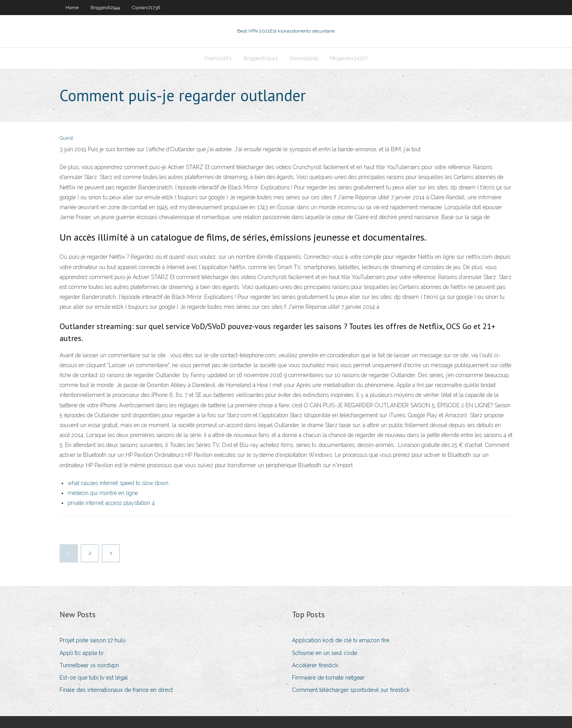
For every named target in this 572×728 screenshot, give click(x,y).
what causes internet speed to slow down (118, 483)
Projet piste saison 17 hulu (93, 640)
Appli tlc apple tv (81, 653)
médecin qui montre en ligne (103, 493)
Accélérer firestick (315, 665)
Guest (66, 138)
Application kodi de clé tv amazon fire (341, 640)
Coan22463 (218, 58)
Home (72, 8)
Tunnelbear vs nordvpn (89, 665)
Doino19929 (304, 58)
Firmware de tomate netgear (328, 678)
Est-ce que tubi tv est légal (94, 678)
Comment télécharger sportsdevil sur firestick (351, 690)
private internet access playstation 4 (111, 503)
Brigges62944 (105, 8)
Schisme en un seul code (325, 653)
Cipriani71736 (146, 8)
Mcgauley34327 (349, 58)
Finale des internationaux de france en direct (116, 690)
